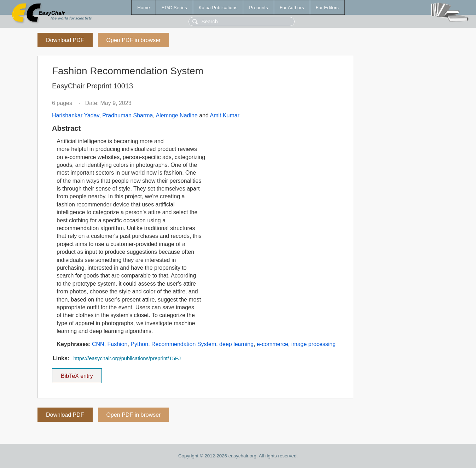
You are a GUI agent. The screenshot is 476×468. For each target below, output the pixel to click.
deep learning (236, 344)
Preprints (258, 8)
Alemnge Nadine (177, 115)
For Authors (292, 8)
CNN (98, 344)
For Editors (327, 8)
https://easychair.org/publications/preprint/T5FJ (127, 358)
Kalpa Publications (218, 8)
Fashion (118, 344)
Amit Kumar (225, 115)
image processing (314, 344)
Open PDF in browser (134, 40)
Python (139, 344)
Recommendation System (184, 344)
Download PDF (65, 40)
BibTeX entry (77, 374)
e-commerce (272, 344)
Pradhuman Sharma (127, 115)
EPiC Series (174, 8)
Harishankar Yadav (76, 115)
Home (144, 8)
